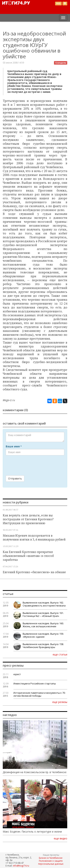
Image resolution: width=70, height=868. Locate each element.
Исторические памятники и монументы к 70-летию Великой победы (40, 694)
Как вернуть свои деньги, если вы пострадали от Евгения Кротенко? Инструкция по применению (28, 519)
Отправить (15, 478)
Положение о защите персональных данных (51, 862)
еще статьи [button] (60, 654)
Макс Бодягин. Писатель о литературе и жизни (32, 832)
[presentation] (34, 465)
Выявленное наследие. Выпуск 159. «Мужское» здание (43, 635)
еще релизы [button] (60, 702)
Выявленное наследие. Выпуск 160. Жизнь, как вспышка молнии (43, 625)
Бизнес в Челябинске (51, 858)
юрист (17, 674)
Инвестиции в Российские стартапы (35, 683)
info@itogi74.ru (21, 866)
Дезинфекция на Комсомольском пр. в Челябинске (35, 772)
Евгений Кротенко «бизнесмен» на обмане (34, 572)
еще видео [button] (61, 838)
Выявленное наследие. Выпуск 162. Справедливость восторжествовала (44, 604)
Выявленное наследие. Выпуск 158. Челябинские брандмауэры (43, 646)
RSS (58, 3)
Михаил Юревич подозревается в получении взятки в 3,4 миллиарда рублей (34, 537)
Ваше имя (14, 446)
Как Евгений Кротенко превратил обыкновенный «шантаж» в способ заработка (28, 556)
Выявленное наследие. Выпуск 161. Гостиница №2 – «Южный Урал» (43, 614)
